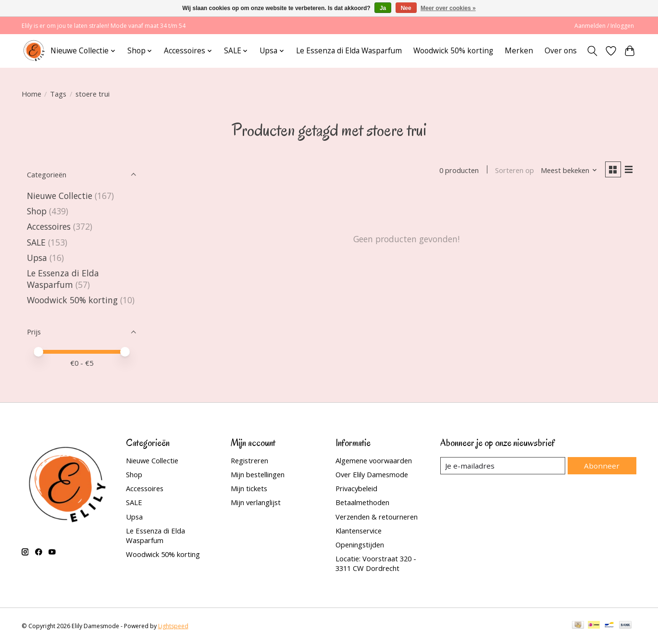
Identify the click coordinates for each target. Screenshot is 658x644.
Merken (519, 51)
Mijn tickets (249, 488)
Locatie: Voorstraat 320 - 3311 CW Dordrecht (376, 563)
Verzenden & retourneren (377, 517)
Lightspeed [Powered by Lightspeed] (173, 626)
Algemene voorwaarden (374, 460)
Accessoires (49, 226)
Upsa (37, 258)
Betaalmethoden (362, 502)
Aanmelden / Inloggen (604, 26)
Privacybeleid (356, 488)
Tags (58, 94)
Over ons (561, 51)
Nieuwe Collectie (61, 196)
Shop (37, 211)
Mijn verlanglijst (256, 502)
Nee (406, 8)
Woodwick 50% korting (453, 51)
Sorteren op (513, 171)
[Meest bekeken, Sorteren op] (567, 171)
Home (31, 94)
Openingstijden (360, 545)
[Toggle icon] (592, 51)
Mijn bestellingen (258, 474)
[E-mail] (504, 466)
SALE (36, 242)
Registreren (249, 460)
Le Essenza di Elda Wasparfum (349, 51)
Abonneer (603, 465)
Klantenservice (359, 531)
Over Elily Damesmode (372, 474)
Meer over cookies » (448, 8)
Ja (383, 8)
